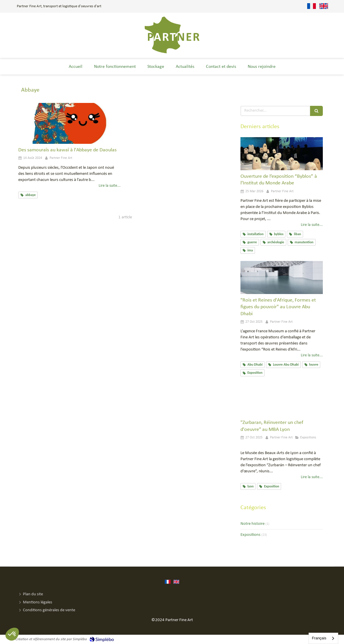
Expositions (250, 535)
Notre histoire (252, 524)
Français (319, 638)
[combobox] (323, 638)
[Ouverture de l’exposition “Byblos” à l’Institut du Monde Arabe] (282, 154)
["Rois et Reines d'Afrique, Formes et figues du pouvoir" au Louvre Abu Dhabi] (282, 277)
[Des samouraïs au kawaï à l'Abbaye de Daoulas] (69, 123)
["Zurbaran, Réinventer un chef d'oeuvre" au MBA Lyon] (282, 400)
